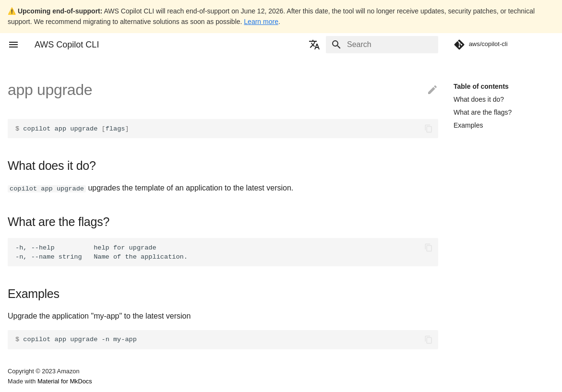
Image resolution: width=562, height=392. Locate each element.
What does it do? (479, 99)
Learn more (261, 22)
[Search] (382, 45)
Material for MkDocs (65, 381)
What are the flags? (483, 112)
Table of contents (481, 86)
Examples (468, 125)
